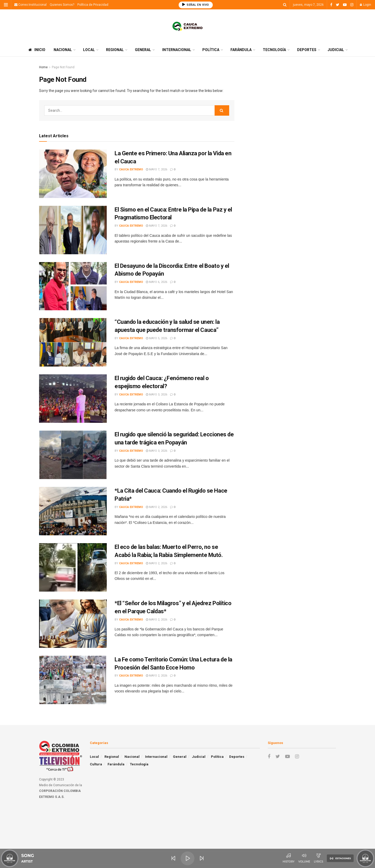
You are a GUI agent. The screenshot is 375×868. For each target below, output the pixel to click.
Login (365, 5)
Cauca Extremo (131, 169)
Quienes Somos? (62, 5)
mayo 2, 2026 (157, 507)
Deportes (307, 50)
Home (43, 67)
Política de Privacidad (93, 5)
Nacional (63, 50)
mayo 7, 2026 (157, 169)
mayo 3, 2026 (157, 395)
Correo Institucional (30, 5)
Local (89, 50)
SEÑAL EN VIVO (196, 5)
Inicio (37, 50)
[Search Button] (222, 110)
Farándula (241, 50)
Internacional (177, 50)
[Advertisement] (291, 101)
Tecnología (274, 50)
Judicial (336, 50)
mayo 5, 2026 (157, 338)
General (143, 50)
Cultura (96, 764)
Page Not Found (63, 67)
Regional (115, 50)
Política (211, 50)
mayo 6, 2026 (157, 282)
